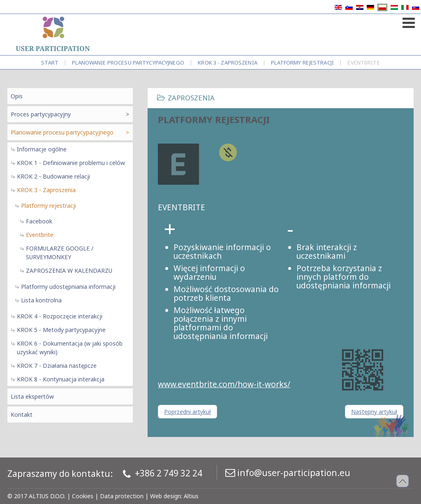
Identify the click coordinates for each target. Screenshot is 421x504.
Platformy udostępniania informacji (68, 287)
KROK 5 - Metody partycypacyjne (61, 330)
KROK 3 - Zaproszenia (228, 63)
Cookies (83, 496)
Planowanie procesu (128, 63)
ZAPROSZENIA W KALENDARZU (69, 271)
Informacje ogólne (42, 149)
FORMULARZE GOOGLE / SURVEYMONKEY (60, 253)
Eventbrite (40, 235)
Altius (191, 496)
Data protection (122, 496)
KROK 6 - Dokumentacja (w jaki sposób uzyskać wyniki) (70, 348)
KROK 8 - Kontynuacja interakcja (61, 379)
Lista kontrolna (41, 300)
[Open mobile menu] (408, 21)
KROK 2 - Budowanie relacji (53, 176)
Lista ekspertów (32, 396)
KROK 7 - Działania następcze (57, 366)
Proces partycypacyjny (41, 114)
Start (50, 63)
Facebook (39, 221)
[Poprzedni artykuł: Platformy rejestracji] (187, 412)
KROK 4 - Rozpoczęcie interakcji (60, 316)
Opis (17, 96)
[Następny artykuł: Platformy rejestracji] (374, 412)
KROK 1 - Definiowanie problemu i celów (71, 163)
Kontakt (22, 415)
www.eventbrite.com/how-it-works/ (224, 384)
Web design (165, 496)
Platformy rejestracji (302, 63)
